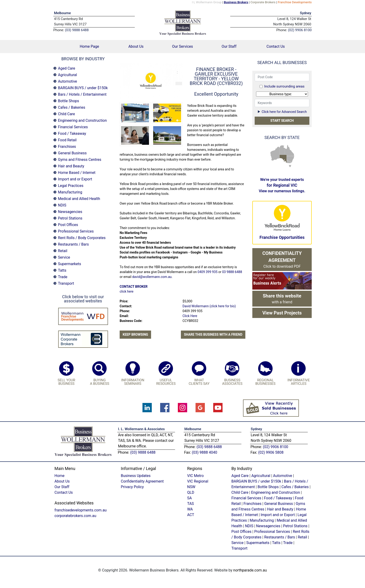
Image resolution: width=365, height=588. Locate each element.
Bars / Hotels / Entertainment (82, 94)
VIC (289, 162)
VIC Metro (195, 476)
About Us (136, 46)
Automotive (68, 81)
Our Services (182, 46)
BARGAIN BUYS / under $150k (83, 88)
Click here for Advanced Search (282, 112)
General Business (72, 153)
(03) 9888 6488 (143, 452)
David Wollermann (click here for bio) (209, 306)
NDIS (62, 205)
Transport (66, 283)
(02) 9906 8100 (275, 447)
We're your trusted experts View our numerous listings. (282, 185)
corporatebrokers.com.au (75, 516)
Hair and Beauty (71, 166)
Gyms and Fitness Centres (80, 160)
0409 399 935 (208, 272)
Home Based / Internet (77, 173)
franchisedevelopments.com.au (81, 510)
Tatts (62, 270)
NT (282, 150)
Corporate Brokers (263, 2)
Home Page (96, 46)
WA (275, 154)
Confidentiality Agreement (142, 481)
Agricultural (68, 75)
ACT (191, 515)
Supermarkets (69, 264)
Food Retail (67, 140)
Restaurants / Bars (73, 244)
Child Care (66, 114)
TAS (290, 166)
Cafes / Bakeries (72, 107)
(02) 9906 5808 (271, 452)
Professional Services (76, 231)
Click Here (190, 316)
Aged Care (67, 68)
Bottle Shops (69, 101)
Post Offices (68, 225)
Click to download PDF (282, 260)
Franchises (67, 147)
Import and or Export (75, 179)
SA (283, 159)
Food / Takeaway (72, 133)
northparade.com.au (250, 570)
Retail (63, 251)
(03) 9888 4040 (204, 452)
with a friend (282, 299)
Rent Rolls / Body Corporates (82, 238)
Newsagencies (70, 212)
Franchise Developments (295, 2)
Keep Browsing (135, 335)
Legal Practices (71, 186)
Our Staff (229, 46)
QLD (290, 151)
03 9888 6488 (232, 272)
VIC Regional (198, 481)
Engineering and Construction (82, 120)
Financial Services (73, 127)
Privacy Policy (132, 487)
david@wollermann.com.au (152, 277)
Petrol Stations (70, 218)
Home (59, 476)
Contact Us (276, 46)
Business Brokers (236, 2)
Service (64, 257)
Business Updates (136, 476)
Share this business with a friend (213, 335)
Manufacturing (70, 192)
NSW (291, 159)
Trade (63, 277)
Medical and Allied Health (79, 199)
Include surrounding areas (284, 86)
